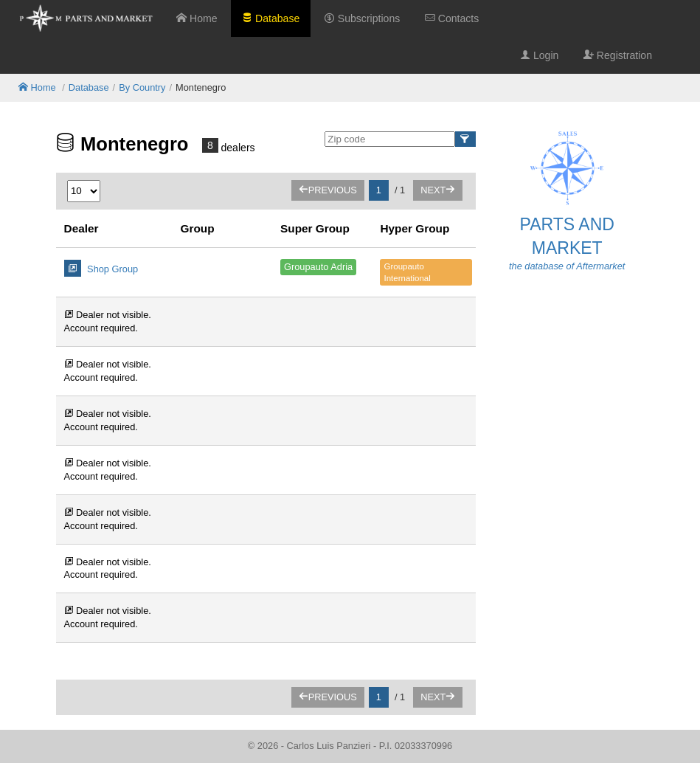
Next (438, 190)
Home (197, 18)
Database (271, 18)
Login (539, 55)
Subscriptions (362, 18)
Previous (328, 190)
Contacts (452, 18)
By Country (142, 87)
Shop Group (101, 268)
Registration (618, 55)
